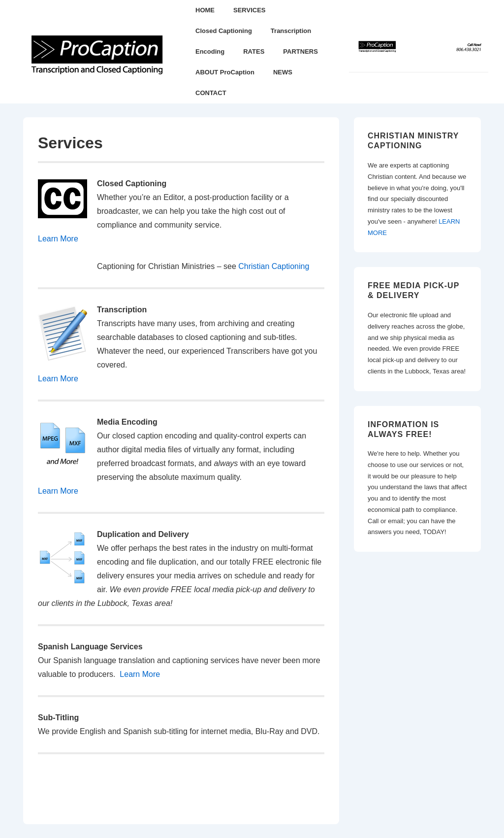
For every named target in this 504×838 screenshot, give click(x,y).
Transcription (291, 31)
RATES (254, 51)
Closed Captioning (224, 31)
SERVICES (250, 10)
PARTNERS (300, 51)
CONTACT (211, 93)
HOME (205, 10)
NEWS (283, 72)
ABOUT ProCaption (225, 72)
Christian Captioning (274, 266)
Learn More (58, 239)
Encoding (210, 51)
